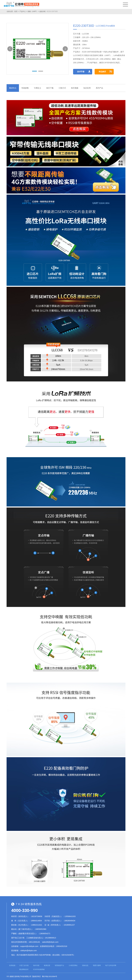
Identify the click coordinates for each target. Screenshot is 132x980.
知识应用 (87, 88)
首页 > (16, 11)
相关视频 (75, 88)
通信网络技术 (24, 969)
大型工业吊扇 (24, 965)
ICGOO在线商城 (39, 969)
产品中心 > (23, 11)
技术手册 (81, 72)
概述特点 (13, 88)
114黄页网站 (73, 965)
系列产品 (99, 88)
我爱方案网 (97, 965)
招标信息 (85, 965)
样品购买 (102, 72)
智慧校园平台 (59, 965)
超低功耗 (43, 11)
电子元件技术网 (111, 965)
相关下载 (50, 88)
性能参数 (25, 88)
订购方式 (62, 88)
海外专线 (36, 965)
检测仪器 (47, 965)
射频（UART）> (33, 11)
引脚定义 (38, 88)
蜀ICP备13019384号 (50, 976)
